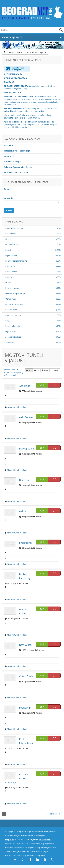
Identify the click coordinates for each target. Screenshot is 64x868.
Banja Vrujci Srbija (24, 852)
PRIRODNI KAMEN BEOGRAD (17, 86)
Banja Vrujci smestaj (48, 844)
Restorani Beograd (42, 852)
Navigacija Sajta (32, 37)
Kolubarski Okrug (35, 844)
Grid (37, 370)
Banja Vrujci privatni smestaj (15, 848)
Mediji (8, 283)
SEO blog (28, 848)
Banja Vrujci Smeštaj (30, 855)
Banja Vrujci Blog (42, 848)
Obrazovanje (11, 299)
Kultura (9, 277)
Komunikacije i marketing (16, 261)
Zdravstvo (10, 342)
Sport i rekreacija (13, 326)
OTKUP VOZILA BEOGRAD (16, 78)
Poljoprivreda (11, 310)
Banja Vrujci (24, 844)
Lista (29, 370)
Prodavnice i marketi (14, 315)
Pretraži (9, 210)
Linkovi (33, 852)
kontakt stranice (32, 118)
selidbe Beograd (21, 122)
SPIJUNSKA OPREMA (13, 109)
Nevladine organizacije (15, 293)
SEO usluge (16, 844)
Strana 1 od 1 (54, 814)
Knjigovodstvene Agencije (14, 855)
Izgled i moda (11, 255)
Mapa (45, 370)
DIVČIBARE (9, 82)
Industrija (9, 250)
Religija (8, 321)
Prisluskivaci (10, 111)
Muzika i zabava (12, 288)
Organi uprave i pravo (15, 304)
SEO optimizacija (45, 840)
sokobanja (9, 844)
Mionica (34, 848)
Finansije (9, 239)
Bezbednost (10, 234)
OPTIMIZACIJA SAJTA (13, 74)
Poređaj (55, 370)
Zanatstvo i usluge (13, 337)
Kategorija (9, 198)
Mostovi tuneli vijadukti (37, 52)
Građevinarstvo (16, 52)
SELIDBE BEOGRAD (12, 93)
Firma (7, 189)
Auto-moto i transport (15, 228)
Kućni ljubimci (11, 272)
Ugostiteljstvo (11, 331)
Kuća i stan (10, 266)
